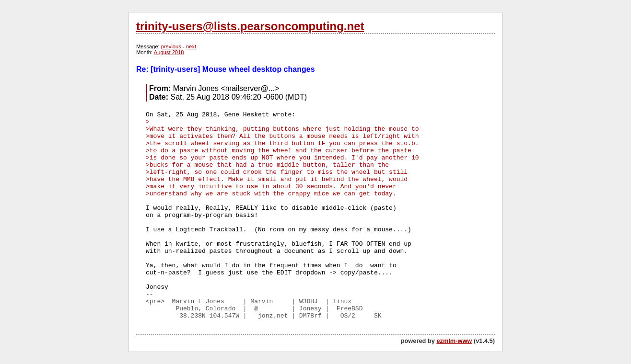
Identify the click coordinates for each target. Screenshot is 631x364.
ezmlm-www (454, 341)
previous (171, 46)
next (191, 46)
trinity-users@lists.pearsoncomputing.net (250, 26)
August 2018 (169, 52)
